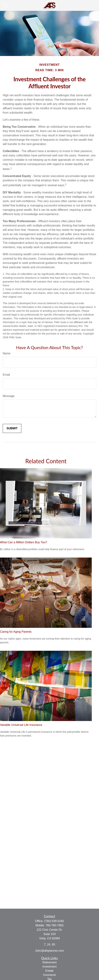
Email (6, 375)
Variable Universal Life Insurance (21, 725)
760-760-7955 (55, 925)
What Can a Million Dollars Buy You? (24, 542)
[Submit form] (12, 428)
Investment (49, 967)
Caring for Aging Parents (16, 632)
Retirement (49, 962)
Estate (49, 971)
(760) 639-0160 (54, 921)
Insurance (49, 975)
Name (7, 353)
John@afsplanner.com (49, 951)
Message (9, 396)
